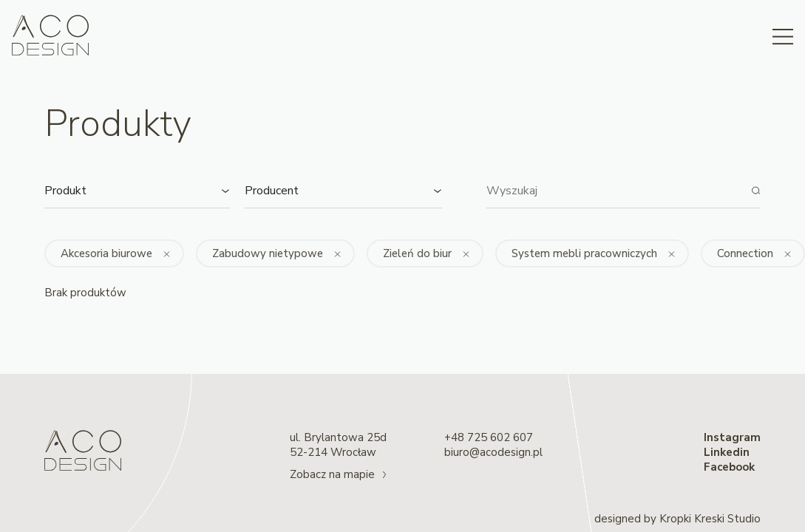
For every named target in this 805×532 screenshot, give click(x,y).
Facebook (729, 467)
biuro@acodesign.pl (493, 452)
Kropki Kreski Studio (710, 519)
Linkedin (727, 452)
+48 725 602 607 (489, 437)
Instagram (732, 437)
